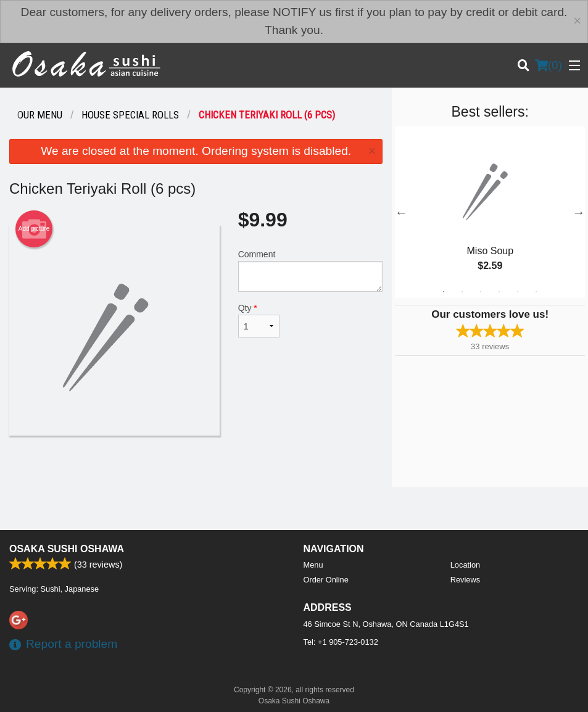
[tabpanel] (490, 212)
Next (579, 212)
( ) (549, 65)
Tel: (341, 642)
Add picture (34, 229)
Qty (259, 320)
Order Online (326, 580)
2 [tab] (462, 292)
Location (465, 565)
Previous (401, 212)
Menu (313, 565)
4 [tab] (499, 292)
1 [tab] (444, 292)
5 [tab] (518, 292)
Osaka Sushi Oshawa (67, 549)
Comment (311, 271)
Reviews (465, 580)
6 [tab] (536, 292)
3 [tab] (481, 292)
